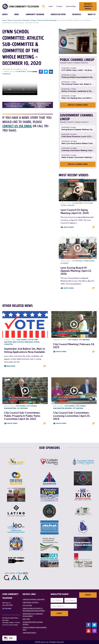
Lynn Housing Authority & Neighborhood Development (34, 610)
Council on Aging (68, 205)
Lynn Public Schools (31, 602)
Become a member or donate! (88, 6)
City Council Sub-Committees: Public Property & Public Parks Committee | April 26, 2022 (22, 416)
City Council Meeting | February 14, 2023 (74, 346)
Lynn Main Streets (29, 633)
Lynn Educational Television (34, 599)
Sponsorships (71, 6)
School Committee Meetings (47, 20)
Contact (59, 6)
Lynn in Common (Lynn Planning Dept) (35, 629)
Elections (8, 342)
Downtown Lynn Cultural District (33, 623)
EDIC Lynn (26, 619)
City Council (22, 340)
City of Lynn (88, 203)
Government (18, 20)
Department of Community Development (33, 615)
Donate (88, 595)
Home (4, 20)
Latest (51, 6)
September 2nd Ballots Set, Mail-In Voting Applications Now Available (25, 350)
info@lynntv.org (8, 611)
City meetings (21, 72)
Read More (11, 366)
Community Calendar (35, 14)
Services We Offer (58, 14)
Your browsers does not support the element (20, 86)
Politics (21, 342)
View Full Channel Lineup (78, 105)
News (17, 14)
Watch (5, 14)
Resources (77, 14)
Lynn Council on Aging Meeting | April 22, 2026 (75, 211)
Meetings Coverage (30, 20)
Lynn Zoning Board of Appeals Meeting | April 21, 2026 (76, 271)
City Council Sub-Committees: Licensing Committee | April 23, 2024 (72, 416)
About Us (92, 14)
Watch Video (69, 227)
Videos (10, 20)
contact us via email (17, 126)
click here (5, 627)
